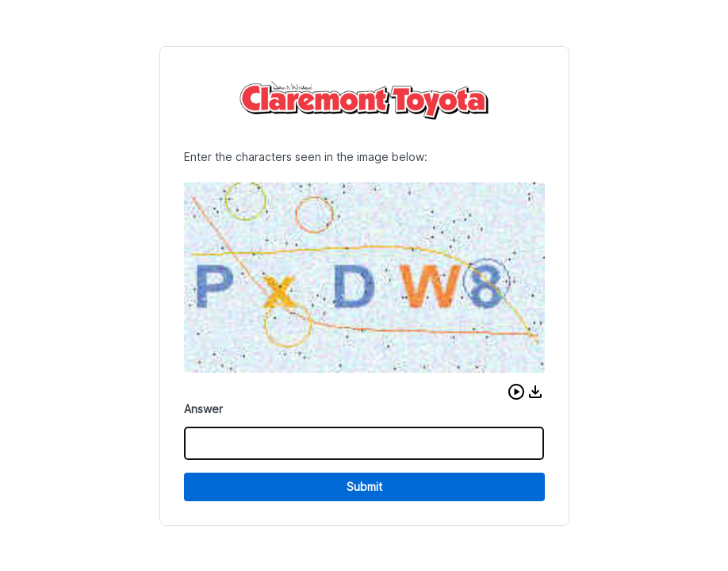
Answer (203, 409)
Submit (364, 487)
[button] (516, 392)
